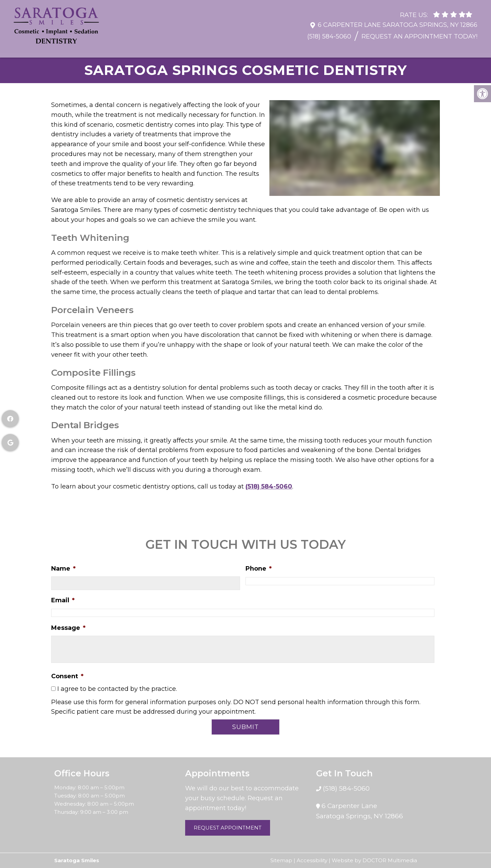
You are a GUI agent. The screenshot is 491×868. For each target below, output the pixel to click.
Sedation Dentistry (402, 49)
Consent (67, 676)
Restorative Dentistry (246, 49)
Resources (108, 49)
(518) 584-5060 (329, 33)
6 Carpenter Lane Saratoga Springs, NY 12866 (398, 21)
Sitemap (281, 860)
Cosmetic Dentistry (326, 49)
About (64, 49)
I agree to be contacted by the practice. (117, 689)
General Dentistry (168, 49)
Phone (259, 569)
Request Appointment (228, 828)
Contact (461, 49)
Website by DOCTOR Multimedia (374, 860)
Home (27, 49)
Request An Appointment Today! (419, 33)
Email (63, 600)
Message (68, 628)
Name (63, 569)
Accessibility (312, 860)
